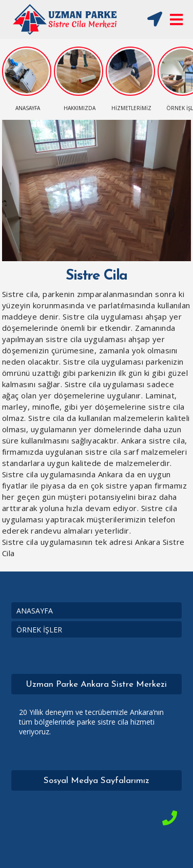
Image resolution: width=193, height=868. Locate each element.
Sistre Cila (96, 276)
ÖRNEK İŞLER (39, 630)
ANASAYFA (35, 611)
